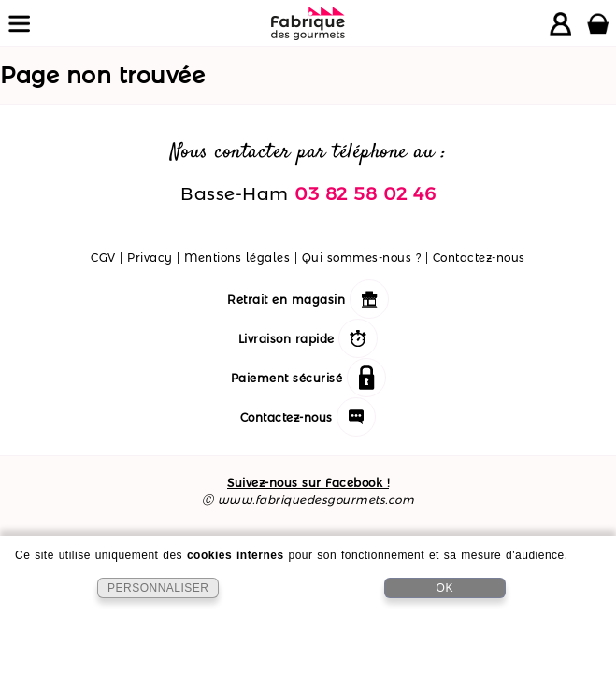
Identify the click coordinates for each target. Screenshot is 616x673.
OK (445, 588)
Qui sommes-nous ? (362, 258)
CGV (103, 258)
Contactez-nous (479, 258)
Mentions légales (237, 258)
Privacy (150, 258)
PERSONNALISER (158, 588)
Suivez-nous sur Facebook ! (308, 483)
